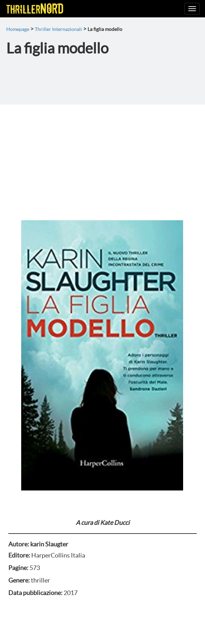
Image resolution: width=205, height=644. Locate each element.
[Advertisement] (102, 157)
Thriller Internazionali (58, 29)
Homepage (18, 29)
